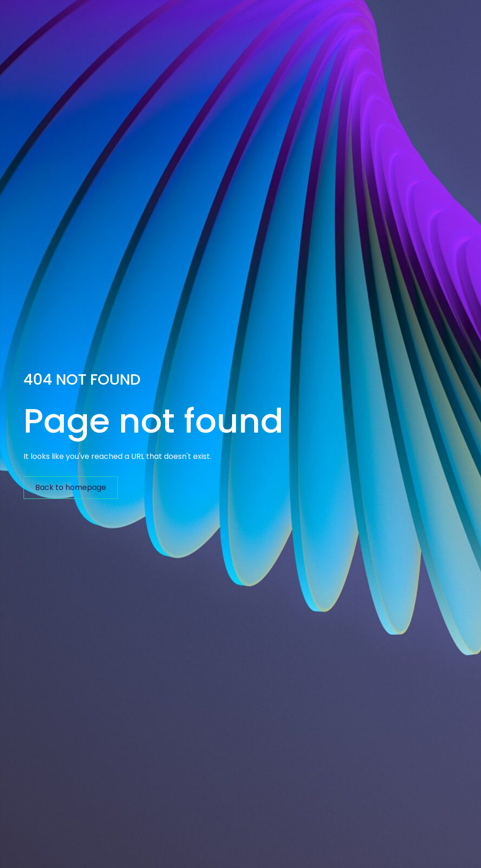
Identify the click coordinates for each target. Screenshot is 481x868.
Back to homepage (71, 487)
